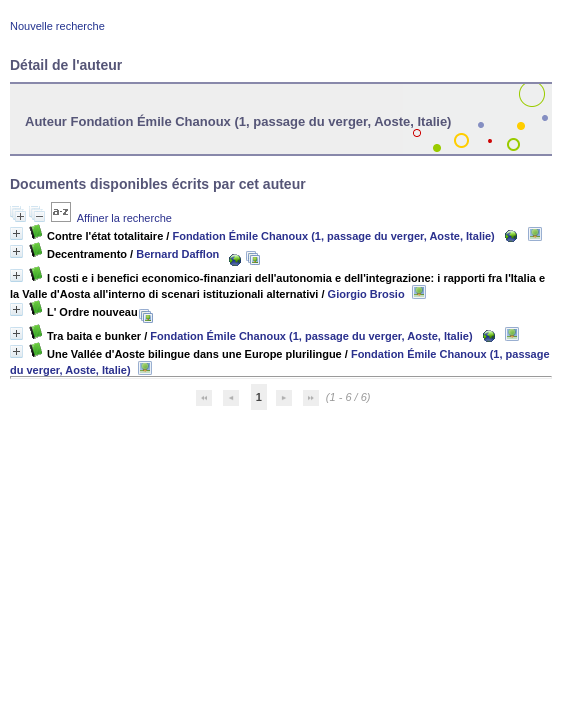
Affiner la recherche (124, 218)
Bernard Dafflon (177, 254)
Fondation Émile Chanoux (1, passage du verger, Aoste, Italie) (333, 236)
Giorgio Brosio (366, 294)
